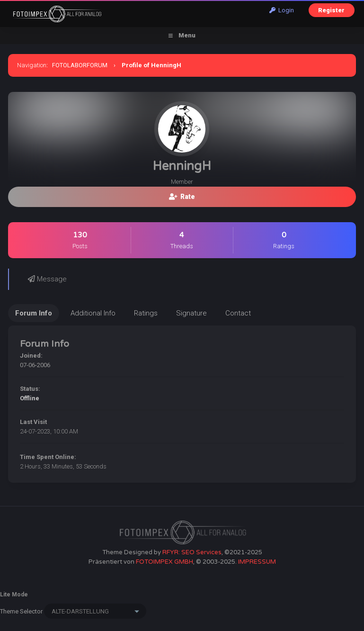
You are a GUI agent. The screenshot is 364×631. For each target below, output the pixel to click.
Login (282, 10)
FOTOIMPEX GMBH (164, 562)
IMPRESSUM (257, 562)
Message (47, 279)
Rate (182, 197)
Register (331, 10)
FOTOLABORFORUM (80, 65)
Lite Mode (14, 595)
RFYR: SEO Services (192, 552)
